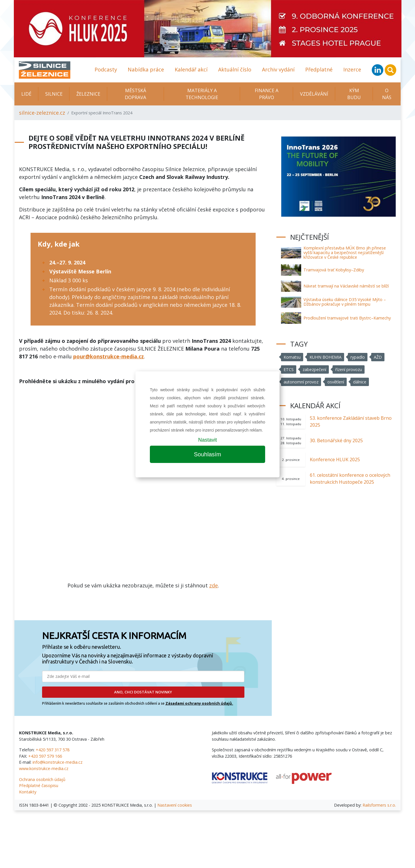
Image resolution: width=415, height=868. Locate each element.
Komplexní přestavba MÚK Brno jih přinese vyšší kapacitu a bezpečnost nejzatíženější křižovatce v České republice (345, 253)
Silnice (54, 94)
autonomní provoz (301, 382)
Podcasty (106, 69)
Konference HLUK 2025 (335, 459)
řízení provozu (349, 369)
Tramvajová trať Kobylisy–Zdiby (334, 270)
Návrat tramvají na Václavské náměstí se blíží (346, 286)
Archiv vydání (278, 69)
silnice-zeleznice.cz (42, 113)
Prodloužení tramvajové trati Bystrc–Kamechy (347, 318)
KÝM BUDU (354, 94)
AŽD (378, 357)
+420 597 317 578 (53, 750)
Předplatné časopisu (39, 785)
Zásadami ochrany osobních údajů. (199, 703)
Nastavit (207, 440)
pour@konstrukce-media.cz (109, 356)
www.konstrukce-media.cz (44, 768)
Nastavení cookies (175, 805)
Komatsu (292, 357)
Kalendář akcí (191, 69)
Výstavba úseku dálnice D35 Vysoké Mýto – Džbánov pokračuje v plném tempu (345, 302)
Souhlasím (208, 454)
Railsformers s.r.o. (379, 805)
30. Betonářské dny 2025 (336, 440)
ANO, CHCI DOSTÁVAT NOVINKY (143, 692)
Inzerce (352, 69)
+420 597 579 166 (45, 756)
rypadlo (358, 357)
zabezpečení (314, 369)
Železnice (88, 94)
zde (214, 585)
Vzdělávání (314, 94)
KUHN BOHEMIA (326, 357)
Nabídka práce (146, 69)
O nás (387, 94)
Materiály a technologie (202, 94)
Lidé (26, 94)
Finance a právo (267, 94)
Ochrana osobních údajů (42, 779)
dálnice (360, 382)
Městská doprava (135, 94)
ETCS (289, 369)
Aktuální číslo (235, 69)
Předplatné (319, 69)
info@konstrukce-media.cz (57, 762)
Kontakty (28, 792)
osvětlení (336, 382)
